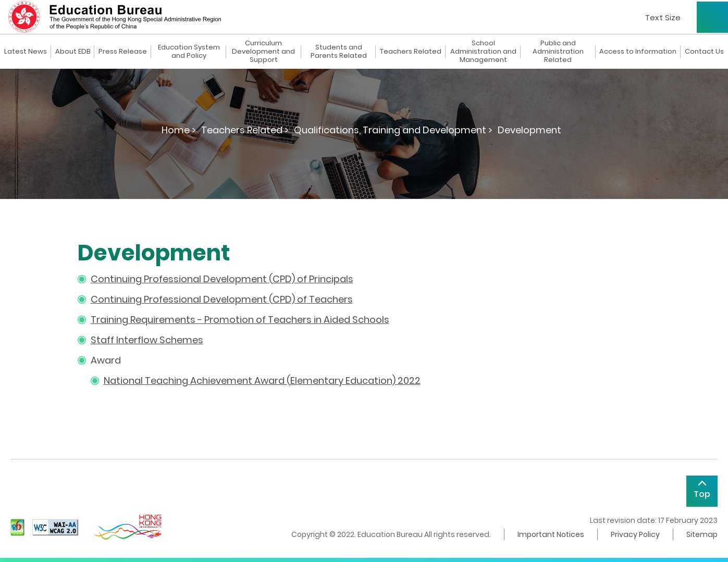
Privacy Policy (635, 534)
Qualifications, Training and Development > (393, 130)
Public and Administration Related (558, 52)
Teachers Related (411, 52)
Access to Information (638, 52)
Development (529, 130)
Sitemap (702, 534)
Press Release (123, 52)
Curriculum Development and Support (263, 52)
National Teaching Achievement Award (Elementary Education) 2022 (262, 380)
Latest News (26, 52)
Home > (179, 130)
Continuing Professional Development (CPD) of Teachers (222, 299)
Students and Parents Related (339, 52)
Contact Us (704, 52)
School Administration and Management (483, 52)
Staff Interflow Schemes (147, 340)
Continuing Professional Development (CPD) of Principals (222, 279)
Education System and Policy (189, 52)
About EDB (73, 52)
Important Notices (551, 534)
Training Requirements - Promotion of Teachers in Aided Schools (240, 320)
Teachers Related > (245, 130)
